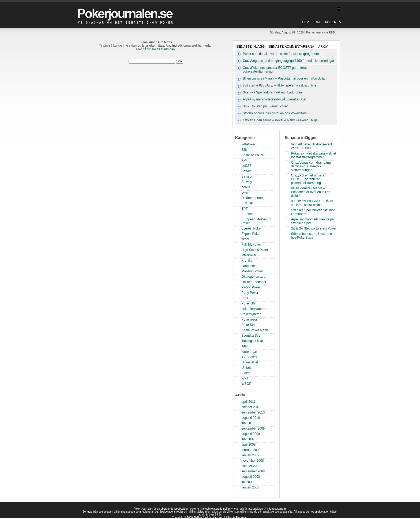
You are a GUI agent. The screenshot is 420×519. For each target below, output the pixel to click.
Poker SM (249, 303)
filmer (245, 239)
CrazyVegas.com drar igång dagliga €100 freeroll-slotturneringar (289, 61)
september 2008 (253, 471)
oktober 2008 (251, 466)
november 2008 (253, 461)
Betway (247, 182)
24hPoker (248, 144)
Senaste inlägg (251, 47)
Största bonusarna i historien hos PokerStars (275, 113)
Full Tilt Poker (251, 245)
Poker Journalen (127, 12)
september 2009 (253, 428)
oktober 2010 (251, 407)
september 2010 (253, 412)
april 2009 (249, 445)
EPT (245, 209)
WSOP (247, 384)
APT (245, 160)
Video (246, 373)
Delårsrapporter (253, 198)
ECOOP (247, 203)
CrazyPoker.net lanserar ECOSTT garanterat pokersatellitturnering (308, 179)
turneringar (249, 352)
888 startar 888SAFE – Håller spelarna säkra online (280, 85)
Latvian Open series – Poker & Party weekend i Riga (280, 120)
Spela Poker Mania (255, 330)
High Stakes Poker (255, 250)
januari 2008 (250, 487)
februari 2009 (251, 450)
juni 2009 (248, 439)
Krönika (247, 261)
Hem (306, 22)
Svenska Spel (251, 336)
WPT (245, 378)
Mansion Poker (252, 271)
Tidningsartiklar (252, 341)
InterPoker (249, 255)
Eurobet (247, 214)
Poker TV (333, 22)
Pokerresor (250, 319)
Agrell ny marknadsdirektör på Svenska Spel (275, 99)
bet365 (247, 166)
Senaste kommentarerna (291, 47)
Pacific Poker (251, 287)
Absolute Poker (252, 155)
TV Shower (250, 357)
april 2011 (249, 402)
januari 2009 (250, 455)
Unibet (246, 368)
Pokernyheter (251, 314)
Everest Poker (252, 228)
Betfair (246, 171)
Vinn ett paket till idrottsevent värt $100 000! (312, 146)
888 (244, 150)
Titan (245, 346)
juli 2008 (248, 482)
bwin (245, 193)
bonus (246, 187)
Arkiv (323, 47)
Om (317, 22)
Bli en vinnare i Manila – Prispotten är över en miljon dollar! (285, 78)
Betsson (247, 176)
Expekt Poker (251, 234)
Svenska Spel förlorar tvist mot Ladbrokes (273, 92)
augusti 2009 (251, 434)
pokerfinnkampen (254, 309)
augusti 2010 (251, 418)
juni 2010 (248, 423)
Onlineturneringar (254, 282)
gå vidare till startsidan (159, 49)
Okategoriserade (254, 277)
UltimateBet (250, 362)
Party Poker (250, 293)
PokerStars (250, 325)
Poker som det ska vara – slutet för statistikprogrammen (283, 54)
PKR (245, 298)
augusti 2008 (251, 477)
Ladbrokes (249, 266)
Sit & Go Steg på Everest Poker (265, 106)
